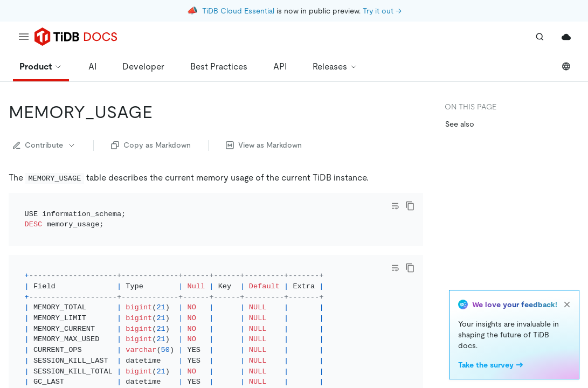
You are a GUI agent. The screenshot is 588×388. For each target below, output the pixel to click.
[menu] (24, 37)
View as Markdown (264, 145)
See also (460, 124)
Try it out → (382, 11)
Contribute (44, 145)
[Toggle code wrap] (395, 206)
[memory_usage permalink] (161, 112)
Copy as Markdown (151, 145)
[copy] (410, 206)
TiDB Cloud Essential (238, 11)
